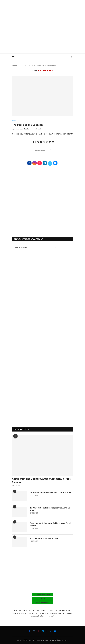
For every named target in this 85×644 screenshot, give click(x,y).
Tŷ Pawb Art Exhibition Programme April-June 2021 (51, 509)
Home (14, 65)
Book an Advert (42, 602)
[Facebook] (30, 631)
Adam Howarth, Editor (22, 129)
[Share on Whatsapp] (47, 142)
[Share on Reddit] (44, 142)
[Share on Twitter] (36, 142)
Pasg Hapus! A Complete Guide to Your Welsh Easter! (51, 524)
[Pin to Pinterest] (38, 142)
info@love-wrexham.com (58, 613)
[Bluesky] (51, 631)
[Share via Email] (53, 142)
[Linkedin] (43, 631)
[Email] (55, 631)
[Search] (72, 57)
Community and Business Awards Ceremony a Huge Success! (41, 480)
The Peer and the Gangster (28, 125)
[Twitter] (47, 631)
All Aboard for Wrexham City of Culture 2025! (50, 493)
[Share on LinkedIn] (41, 142)
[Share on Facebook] (34, 142)
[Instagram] (34, 631)
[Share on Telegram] (50, 142)
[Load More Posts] (43, 151)
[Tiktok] (38, 631)
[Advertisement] (49, 34)
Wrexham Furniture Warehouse (44, 538)
